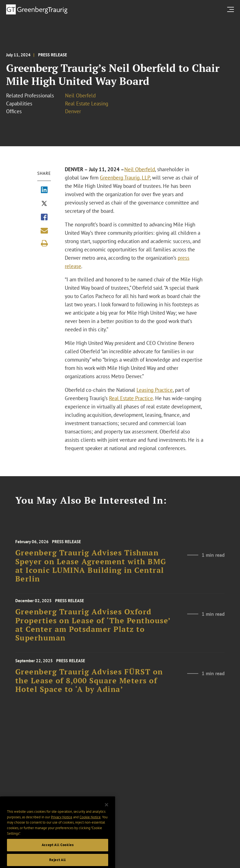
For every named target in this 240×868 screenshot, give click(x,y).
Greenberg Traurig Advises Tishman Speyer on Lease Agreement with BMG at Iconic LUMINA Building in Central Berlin (91, 570)
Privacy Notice (62, 823)
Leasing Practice (155, 390)
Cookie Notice (90, 823)
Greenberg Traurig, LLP (125, 178)
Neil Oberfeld (80, 95)
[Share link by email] (44, 231)
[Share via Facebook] (44, 218)
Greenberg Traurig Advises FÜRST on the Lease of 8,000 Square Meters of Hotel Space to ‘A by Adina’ (89, 684)
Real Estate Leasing (87, 104)
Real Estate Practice (131, 398)
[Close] (107, 811)
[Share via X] (44, 204)
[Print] (44, 243)
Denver (73, 111)
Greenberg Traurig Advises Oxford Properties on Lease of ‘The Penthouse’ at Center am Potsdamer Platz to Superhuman (93, 628)
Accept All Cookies (58, 851)
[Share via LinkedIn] (44, 190)
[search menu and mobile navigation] (232, 9)
